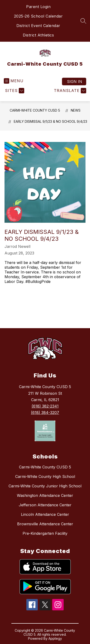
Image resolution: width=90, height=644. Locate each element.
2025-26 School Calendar (38, 16)
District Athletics (38, 35)
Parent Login (38, 7)
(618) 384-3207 (45, 413)
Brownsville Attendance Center (45, 524)
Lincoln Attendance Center (45, 514)
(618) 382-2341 (45, 406)
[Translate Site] (69, 91)
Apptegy (55, 638)
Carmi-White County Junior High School (45, 486)
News (76, 110)
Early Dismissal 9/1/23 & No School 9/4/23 (50, 121)
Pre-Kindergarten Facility (45, 533)
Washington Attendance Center (45, 495)
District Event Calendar (38, 26)
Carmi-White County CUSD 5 (35, 110)
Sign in (75, 82)
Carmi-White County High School (45, 476)
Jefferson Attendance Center (45, 505)
